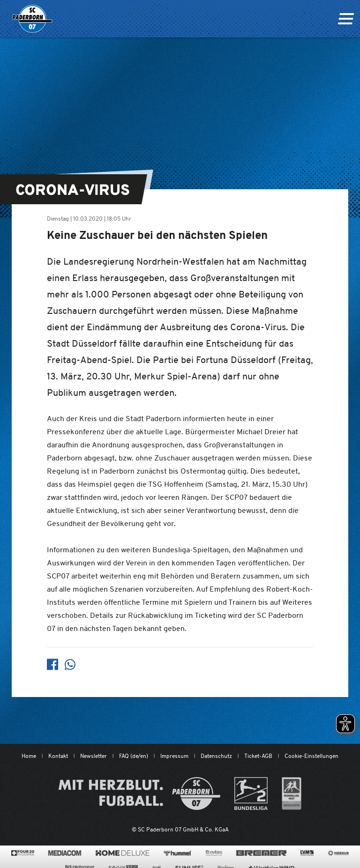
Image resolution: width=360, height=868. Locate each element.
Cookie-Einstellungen (311, 756)
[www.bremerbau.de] (261, 853)
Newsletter (94, 756)
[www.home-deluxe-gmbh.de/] (122, 853)
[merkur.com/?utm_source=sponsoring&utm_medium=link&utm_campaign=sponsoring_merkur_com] (338, 853)
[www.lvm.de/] (307, 853)
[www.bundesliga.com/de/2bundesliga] (251, 794)
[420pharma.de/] (23, 853)
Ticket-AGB (258, 756)
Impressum (174, 756)
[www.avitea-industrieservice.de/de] (214, 853)
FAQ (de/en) (134, 756)
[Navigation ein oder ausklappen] (346, 19)
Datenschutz (216, 756)
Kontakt (58, 756)
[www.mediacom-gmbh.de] (65, 853)
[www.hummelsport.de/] (177, 853)
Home (29, 756)
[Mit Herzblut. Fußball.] (139, 794)
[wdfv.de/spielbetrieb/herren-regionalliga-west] (292, 794)
